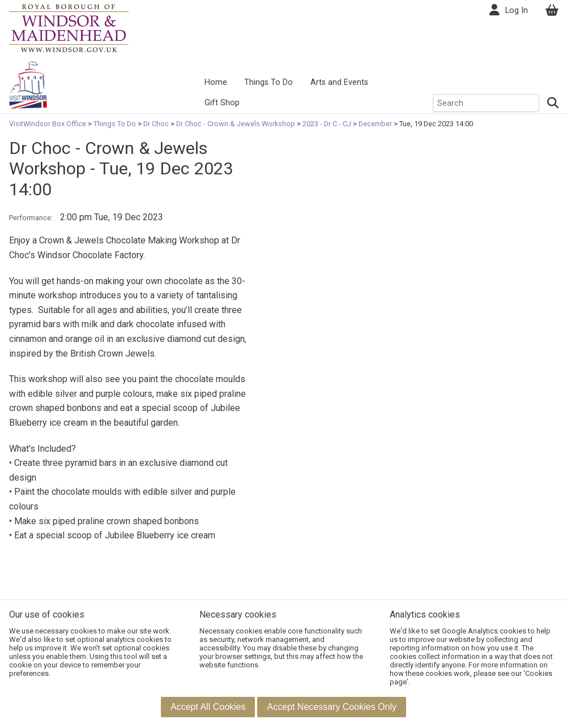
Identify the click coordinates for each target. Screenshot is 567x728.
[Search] (553, 103)
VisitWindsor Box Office (48, 124)
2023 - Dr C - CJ (327, 124)
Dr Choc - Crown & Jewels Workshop (236, 124)
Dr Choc (156, 124)
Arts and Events (339, 82)
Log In (517, 10)
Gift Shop (222, 103)
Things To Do (268, 82)
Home (216, 82)
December (375, 124)
